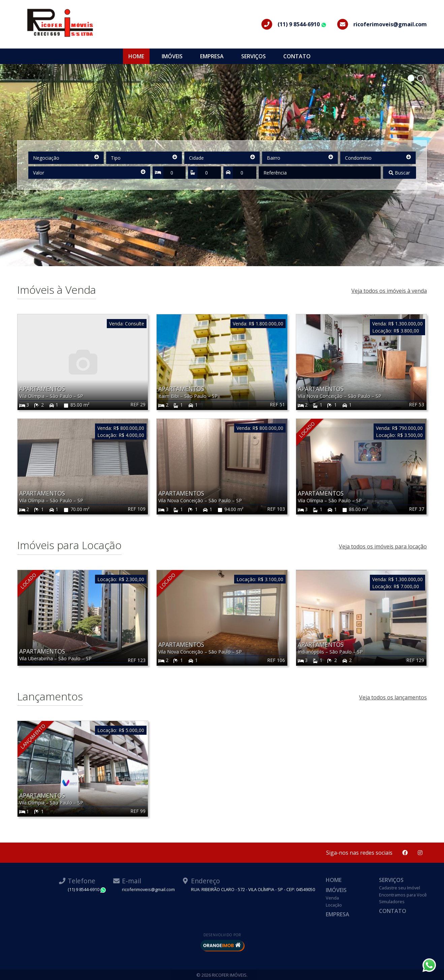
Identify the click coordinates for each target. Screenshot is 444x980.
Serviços (253, 56)
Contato (297, 56)
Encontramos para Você (403, 895)
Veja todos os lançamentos (393, 697)
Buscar (399, 173)
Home (136, 56)
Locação (334, 905)
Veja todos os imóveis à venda (389, 291)
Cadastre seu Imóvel (400, 888)
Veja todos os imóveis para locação (383, 546)
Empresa (212, 56)
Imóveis (172, 56)
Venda (332, 898)
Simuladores (392, 902)
